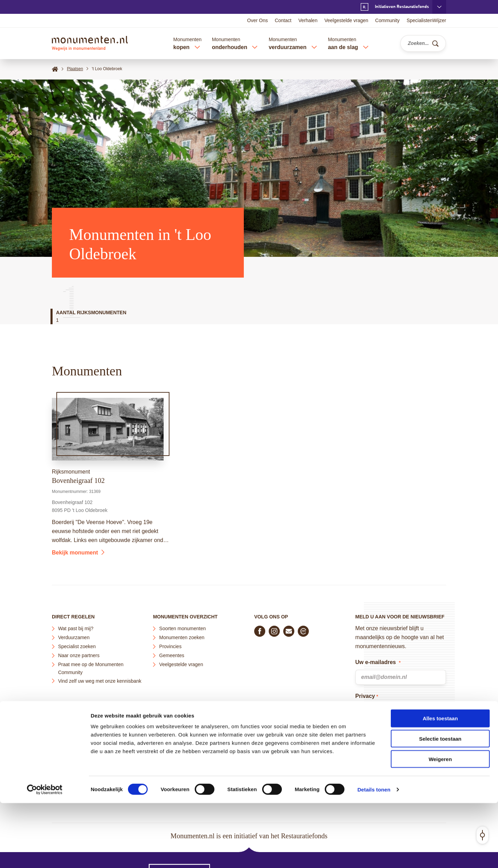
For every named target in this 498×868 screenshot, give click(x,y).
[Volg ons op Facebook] (260, 631)
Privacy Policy (412, 747)
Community (388, 20)
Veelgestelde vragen (346, 20)
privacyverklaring (395, 719)
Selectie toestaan (440, 804)
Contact (283, 20)
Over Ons (258, 20)
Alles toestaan (440, 783)
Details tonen (374, 854)
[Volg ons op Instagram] (274, 631)
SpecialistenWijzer (426, 20)
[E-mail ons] (289, 631)
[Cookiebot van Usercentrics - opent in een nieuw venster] (45, 855)
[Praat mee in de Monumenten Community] (303, 631)
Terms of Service (376, 756)
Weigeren (440, 824)
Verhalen (308, 20)
